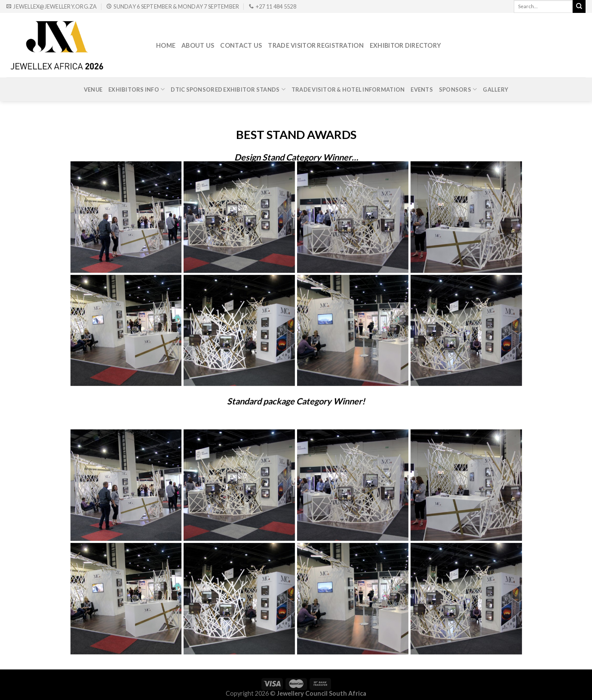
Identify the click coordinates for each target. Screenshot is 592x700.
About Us (198, 45)
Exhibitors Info (136, 89)
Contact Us (241, 45)
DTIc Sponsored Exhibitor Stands (228, 89)
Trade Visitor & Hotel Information (348, 89)
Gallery (495, 89)
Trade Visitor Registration (316, 45)
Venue (93, 89)
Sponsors (458, 89)
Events (422, 89)
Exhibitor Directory (405, 45)
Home (166, 45)
